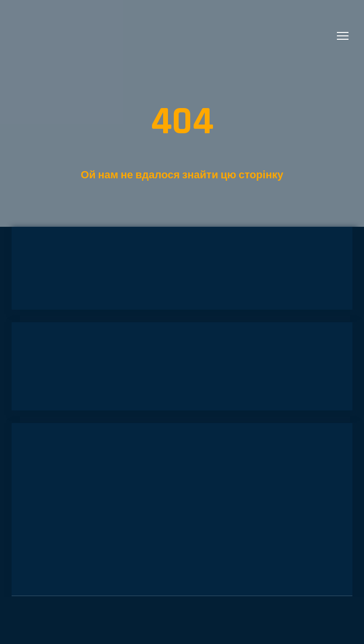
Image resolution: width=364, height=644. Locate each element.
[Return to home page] (58, 36)
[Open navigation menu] (343, 36)
